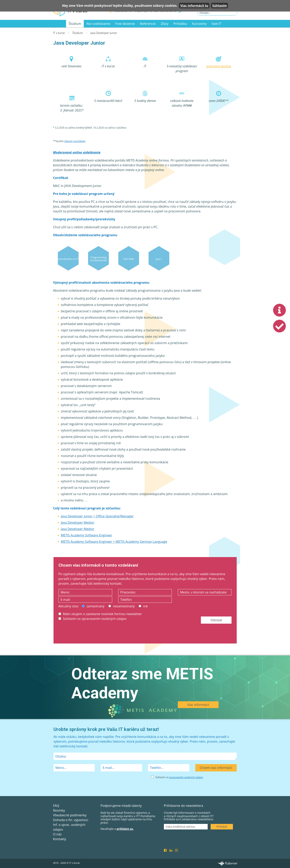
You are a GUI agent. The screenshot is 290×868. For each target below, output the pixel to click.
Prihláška (180, 24)
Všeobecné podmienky (70, 815)
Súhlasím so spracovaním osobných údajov (92, 619)
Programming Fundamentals (98, 259)
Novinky (59, 810)
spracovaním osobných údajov (186, 777)
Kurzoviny (199, 24)
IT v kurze (59, 33)
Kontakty (60, 839)
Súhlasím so (179, 777)
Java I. (159, 259)
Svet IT (217, 24)
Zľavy (164, 24)
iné (143, 606)
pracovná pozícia (219, 66)
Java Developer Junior (104, 33)
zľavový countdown (75, 141)
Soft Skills (129, 259)
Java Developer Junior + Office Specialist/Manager (97, 516)
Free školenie (125, 24)
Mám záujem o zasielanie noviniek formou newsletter (100, 614)
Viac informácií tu (194, 6)
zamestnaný (93, 606)
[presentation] (89, 633)
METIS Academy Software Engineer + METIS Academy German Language (114, 542)
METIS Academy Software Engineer (87, 535)
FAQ (56, 806)
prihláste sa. (125, 829)
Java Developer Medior (78, 523)
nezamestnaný (122, 606)
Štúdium (75, 24)
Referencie (148, 24)
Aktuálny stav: (69, 606)
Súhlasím (219, 6)
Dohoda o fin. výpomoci (71, 820)
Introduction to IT (68, 259)
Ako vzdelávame (98, 24)
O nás (57, 834)
